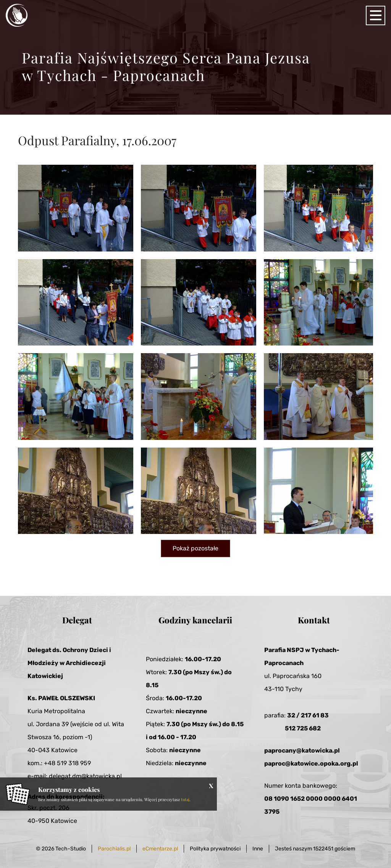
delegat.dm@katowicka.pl (85, 776)
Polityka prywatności (215, 849)
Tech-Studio (71, 849)
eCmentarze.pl (160, 849)
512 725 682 (303, 728)
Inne (258, 849)
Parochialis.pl (114, 849)
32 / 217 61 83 (308, 715)
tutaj (185, 799)
